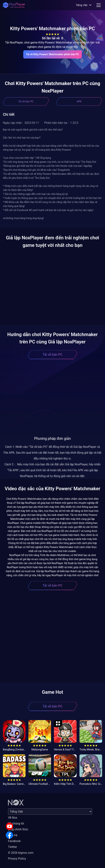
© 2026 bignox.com (21, 853)
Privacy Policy (17, 859)
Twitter (12, 847)
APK (79, 101)
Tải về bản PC (26, 101)
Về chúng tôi (16, 823)
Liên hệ (13, 835)
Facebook (14, 841)
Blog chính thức (18, 829)
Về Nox (13, 818)
